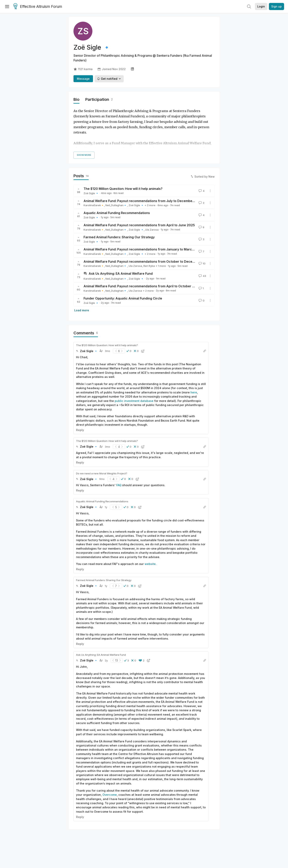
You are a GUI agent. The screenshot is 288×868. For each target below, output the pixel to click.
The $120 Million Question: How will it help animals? (123, 189)
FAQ (119, 485)
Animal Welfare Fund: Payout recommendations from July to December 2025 (143, 201)
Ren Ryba (149, 266)
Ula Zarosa (152, 230)
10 (202, 263)
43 (202, 276)
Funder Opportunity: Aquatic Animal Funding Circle (123, 298)
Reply (80, 430)
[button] (129, 351)
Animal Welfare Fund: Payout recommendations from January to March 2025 (143, 249)
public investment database (134, 401)
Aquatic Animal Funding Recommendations (117, 213)
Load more (82, 310)
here (194, 392)
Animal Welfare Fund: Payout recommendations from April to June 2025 (139, 225)
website (150, 564)
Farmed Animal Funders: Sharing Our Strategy (119, 237)
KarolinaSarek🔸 (94, 205)
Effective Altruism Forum (38, 7)
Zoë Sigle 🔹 (91, 193)
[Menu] (7, 6)
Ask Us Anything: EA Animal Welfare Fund (121, 274)
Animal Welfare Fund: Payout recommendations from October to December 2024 (146, 262)
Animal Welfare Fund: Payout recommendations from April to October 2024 (142, 286)
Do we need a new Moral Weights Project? (102, 473)
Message (83, 79)
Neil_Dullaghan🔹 (116, 205)
